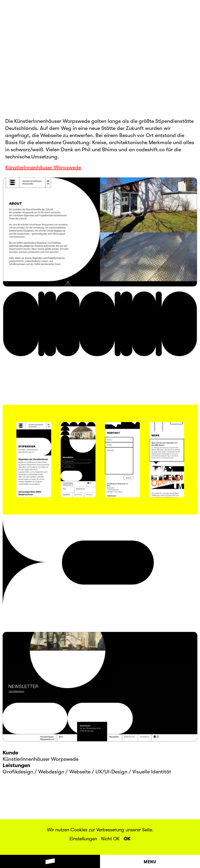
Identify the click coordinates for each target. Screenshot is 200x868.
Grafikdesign (18, 772)
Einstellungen (83, 839)
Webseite (80, 772)
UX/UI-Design (111, 772)
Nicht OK (110, 839)
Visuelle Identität (152, 772)
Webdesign (51, 772)
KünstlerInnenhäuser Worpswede (43, 167)
